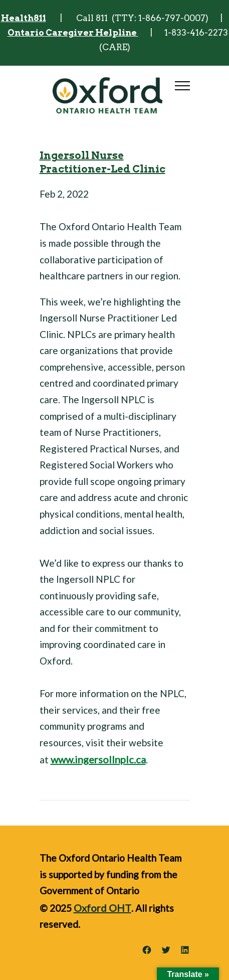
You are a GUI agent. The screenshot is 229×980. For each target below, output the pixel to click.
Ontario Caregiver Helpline (73, 33)
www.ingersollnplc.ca (98, 759)
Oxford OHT (102, 908)
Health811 (24, 18)
